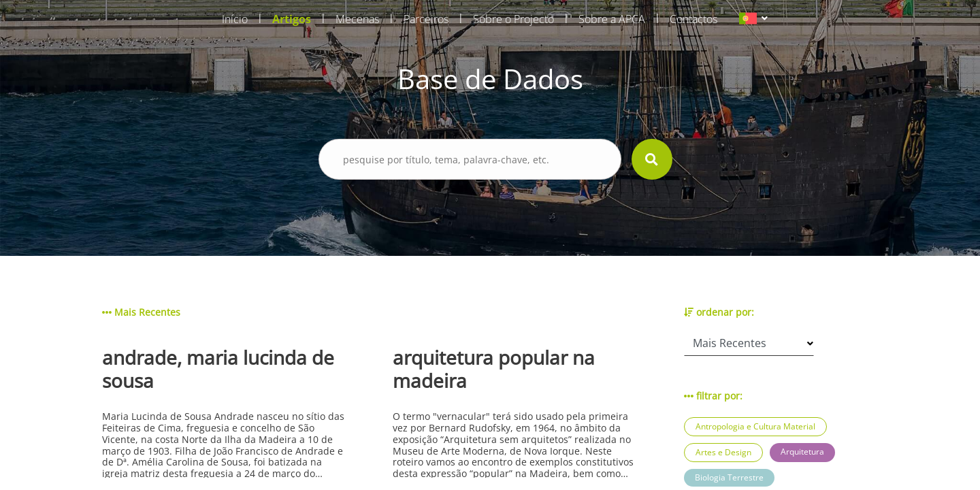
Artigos (292, 19)
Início (235, 19)
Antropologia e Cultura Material (755, 426)
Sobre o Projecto (513, 19)
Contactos (693, 19)
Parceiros (426, 19)
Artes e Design (723, 452)
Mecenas (357, 19)
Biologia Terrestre (729, 477)
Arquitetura (802, 452)
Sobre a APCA (612, 19)
